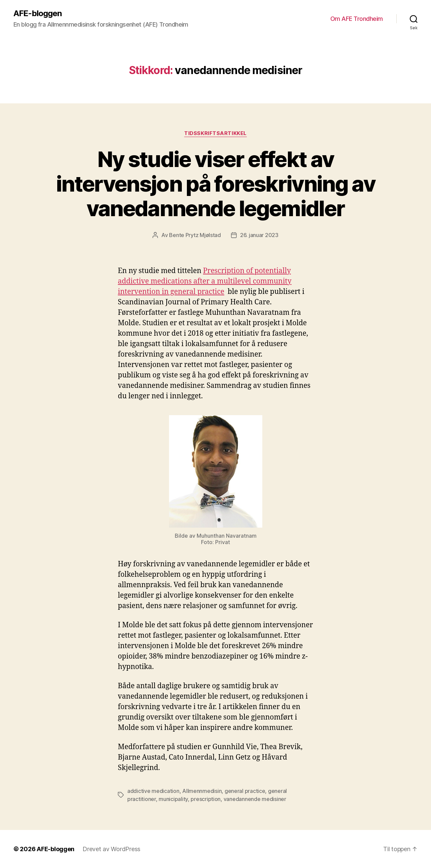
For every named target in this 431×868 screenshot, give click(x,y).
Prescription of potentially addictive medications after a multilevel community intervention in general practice (205, 281)
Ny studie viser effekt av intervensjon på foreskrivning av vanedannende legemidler (215, 184)
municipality (173, 799)
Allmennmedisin (202, 791)
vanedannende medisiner (255, 799)
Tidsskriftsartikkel (215, 133)
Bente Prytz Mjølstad (195, 235)
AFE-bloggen (38, 13)
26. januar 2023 (259, 235)
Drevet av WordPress (111, 849)
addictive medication (153, 791)
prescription (206, 799)
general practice (245, 791)
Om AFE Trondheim (357, 19)
